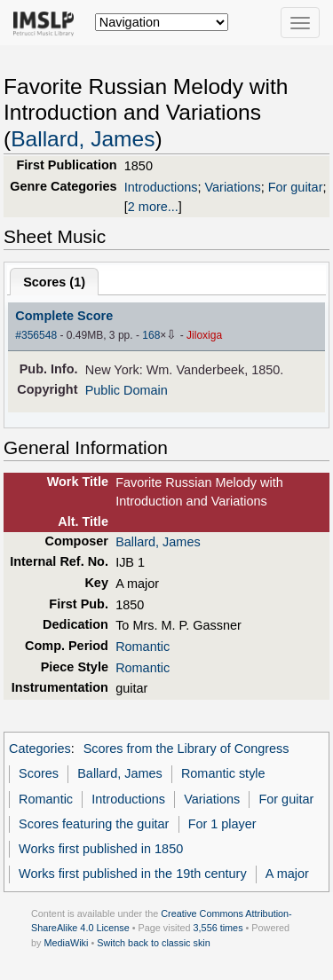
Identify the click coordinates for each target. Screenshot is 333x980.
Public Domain (127, 390)
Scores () (54, 282)
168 (151, 335)
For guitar (296, 187)
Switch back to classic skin (154, 943)
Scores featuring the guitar (94, 824)
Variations (233, 187)
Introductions (161, 187)
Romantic (143, 647)
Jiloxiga (204, 335)
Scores (39, 773)
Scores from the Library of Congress (186, 749)
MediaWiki (66, 943)
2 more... (153, 207)
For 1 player (222, 824)
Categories (40, 749)
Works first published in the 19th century (133, 874)
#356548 (36, 335)
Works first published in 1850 (101, 849)
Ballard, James (83, 139)
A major (287, 874)
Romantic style (223, 773)
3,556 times (218, 928)
